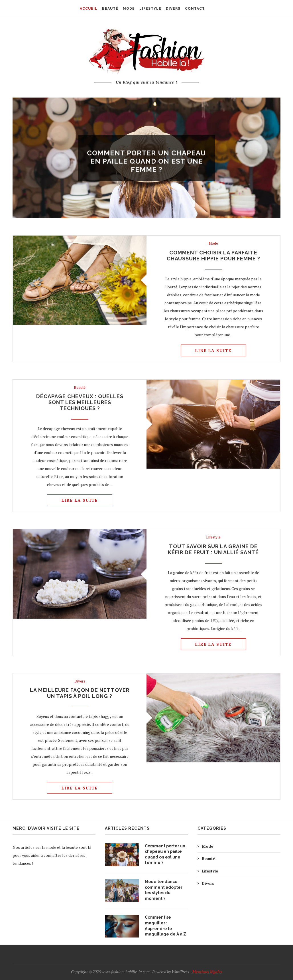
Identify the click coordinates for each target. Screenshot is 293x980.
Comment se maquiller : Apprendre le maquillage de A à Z (165, 926)
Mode (147, 145)
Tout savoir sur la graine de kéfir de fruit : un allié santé (213, 549)
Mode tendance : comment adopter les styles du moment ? (164, 890)
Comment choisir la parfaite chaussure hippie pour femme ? (213, 256)
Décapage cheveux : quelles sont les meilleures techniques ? (80, 402)
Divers (80, 681)
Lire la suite (213, 350)
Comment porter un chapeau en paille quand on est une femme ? (146, 165)
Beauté (80, 388)
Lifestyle (213, 537)
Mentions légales (207, 972)
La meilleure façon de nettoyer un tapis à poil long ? (80, 693)
